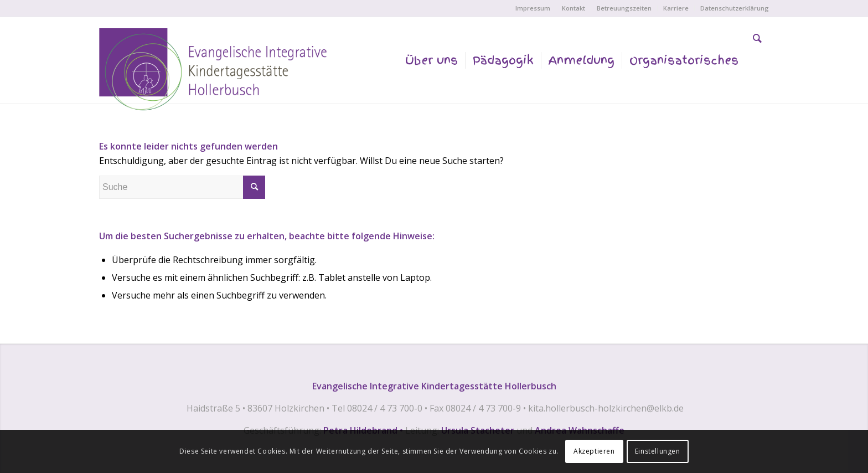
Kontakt (573, 8)
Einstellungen (658, 451)
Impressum (533, 8)
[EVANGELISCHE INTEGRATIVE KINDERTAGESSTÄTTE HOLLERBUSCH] (217, 71)
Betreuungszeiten (624, 8)
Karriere (676, 8)
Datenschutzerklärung (735, 8)
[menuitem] (533, 8)
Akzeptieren (594, 451)
